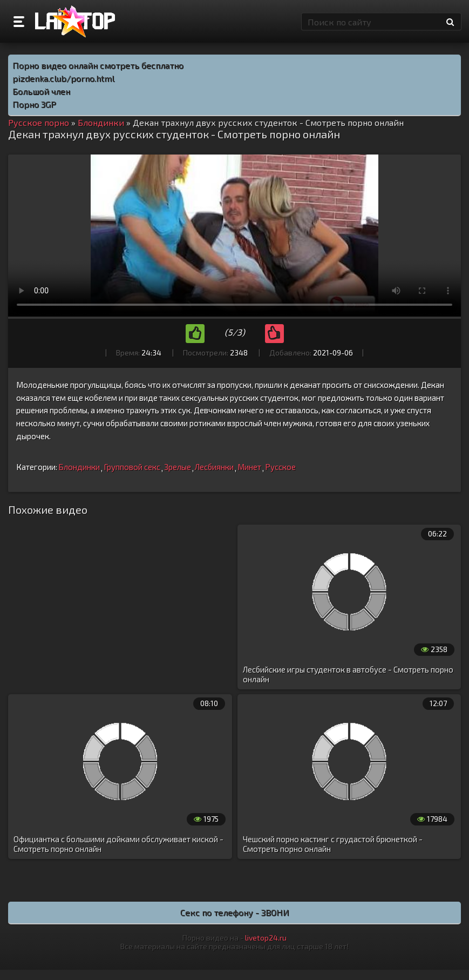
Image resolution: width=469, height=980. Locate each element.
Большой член (41, 91)
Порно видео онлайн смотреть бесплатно (98, 65)
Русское (280, 467)
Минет (249, 467)
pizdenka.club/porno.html (63, 78)
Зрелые (178, 467)
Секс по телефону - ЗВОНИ (235, 912)
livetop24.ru (266, 938)
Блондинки (79, 467)
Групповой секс (132, 467)
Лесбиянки (214, 467)
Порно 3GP (34, 104)
